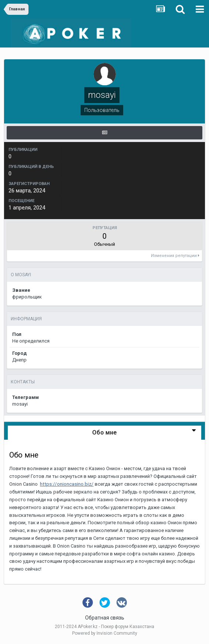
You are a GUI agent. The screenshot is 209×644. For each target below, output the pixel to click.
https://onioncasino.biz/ (67, 484)
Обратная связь (105, 618)
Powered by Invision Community (105, 633)
